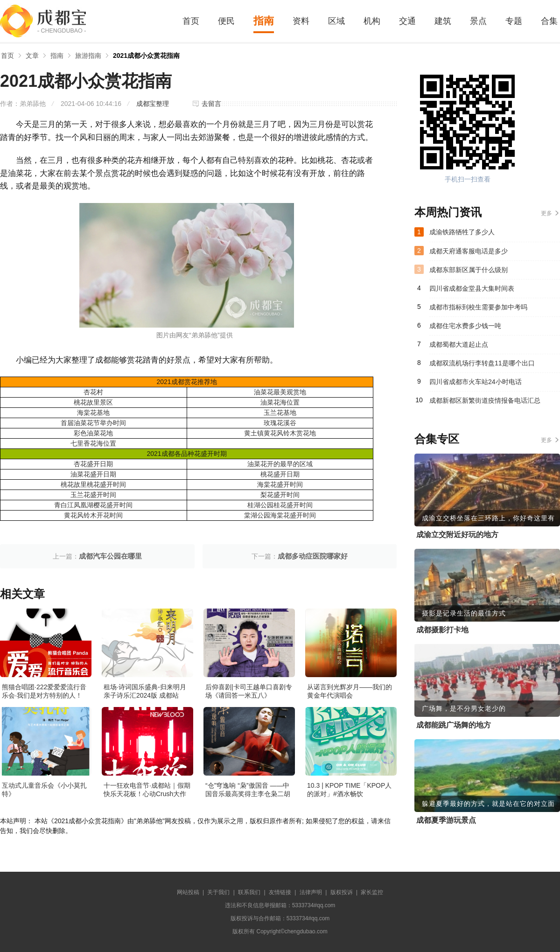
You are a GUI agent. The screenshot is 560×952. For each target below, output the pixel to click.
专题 (514, 21)
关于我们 (218, 892)
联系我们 (249, 892)
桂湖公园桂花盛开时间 (280, 505)
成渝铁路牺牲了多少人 (462, 232)
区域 (336, 21)
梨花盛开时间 (280, 495)
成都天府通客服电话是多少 (469, 251)
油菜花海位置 (280, 402)
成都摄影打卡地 (442, 630)
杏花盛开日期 (93, 464)
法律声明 (311, 892)
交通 (407, 21)
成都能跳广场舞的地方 (454, 725)
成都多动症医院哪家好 (313, 556)
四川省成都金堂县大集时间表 (472, 288)
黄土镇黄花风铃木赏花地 (280, 433)
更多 (546, 213)
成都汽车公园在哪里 (110, 556)
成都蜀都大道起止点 (459, 344)
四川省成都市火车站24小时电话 (476, 382)
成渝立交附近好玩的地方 (457, 535)
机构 (372, 21)
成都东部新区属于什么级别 (469, 270)
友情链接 (280, 892)
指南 (264, 21)
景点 (478, 21)
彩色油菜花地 (93, 433)
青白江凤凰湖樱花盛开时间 (93, 505)
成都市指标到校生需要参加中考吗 (478, 307)
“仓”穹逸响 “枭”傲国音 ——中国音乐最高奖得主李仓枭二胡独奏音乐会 (248, 794)
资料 (301, 21)
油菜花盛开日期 (93, 474)
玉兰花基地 (280, 413)
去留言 (211, 104)
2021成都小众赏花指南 (146, 56)
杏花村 (93, 392)
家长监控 (372, 892)
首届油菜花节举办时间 (93, 423)
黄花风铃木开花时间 (93, 515)
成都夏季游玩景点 (446, 820)
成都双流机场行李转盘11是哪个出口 (482, 363)
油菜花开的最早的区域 (280, 464)
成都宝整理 (153, 104)
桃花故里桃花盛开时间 (93, 484)
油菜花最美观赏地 (280, 392)
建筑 (443, 21)
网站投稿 (188, 892)
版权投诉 (342, 892)
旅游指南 (88, 56)
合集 (549, 21)
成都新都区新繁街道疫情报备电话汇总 (485, 400)
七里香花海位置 (93, 443)
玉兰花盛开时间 (93, 495)
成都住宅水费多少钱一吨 (465, 326)
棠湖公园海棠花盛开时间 (280, 515)
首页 (191, 21)
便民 (226, 21)
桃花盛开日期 (280, 474)
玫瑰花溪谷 (280, 423)
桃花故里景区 (93, 402)
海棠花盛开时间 (280, 484)
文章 (32, 56)
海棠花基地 (93, 413)
